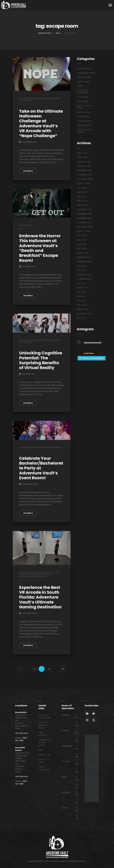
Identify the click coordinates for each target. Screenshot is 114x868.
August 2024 (83, 231)
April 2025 (82, 201)
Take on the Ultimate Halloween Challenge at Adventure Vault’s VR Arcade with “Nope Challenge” (41, 123)
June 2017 (82, 296)
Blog (41, 750)
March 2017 (83, 309)
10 (35, 669)
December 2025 (84, 170)
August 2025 (83, 183)
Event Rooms (38, 447)
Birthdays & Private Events (45, 743)
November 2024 (85, 218)
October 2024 (84, 223)
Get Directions (22, 733)
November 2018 (84, 279)
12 (49, 669)
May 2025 (82, 196)
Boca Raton (21, 712)
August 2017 (83, 288)
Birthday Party (26, 447)
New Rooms (83, 101)
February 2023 (84, 257)
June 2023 (82, 244)
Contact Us (45, 755)
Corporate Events (86, 73)
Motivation (83, 97)
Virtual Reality (47, 98)
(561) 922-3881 (21, 739)
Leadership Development (83, 91)
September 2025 (85, 179)
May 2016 (81, 318)
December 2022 (84, 262)
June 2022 (82, 266)
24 (63, 669)
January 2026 (84, 166)
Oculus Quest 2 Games (30, 98)
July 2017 (82, 292)
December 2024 (84, 214)
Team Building (84, 121)
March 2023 (83, 253)
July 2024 (82, 236)
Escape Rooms (26, 225)
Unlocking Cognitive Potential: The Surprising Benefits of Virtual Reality (41, 360)
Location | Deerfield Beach (44, 725)
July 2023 (82, 240)
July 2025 (82, 188)
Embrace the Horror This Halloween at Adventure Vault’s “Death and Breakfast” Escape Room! (40, 248)
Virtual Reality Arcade (36, 577)
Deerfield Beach (20, 749)
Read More (28, 171)
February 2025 (84, 209)
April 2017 (82, 305)
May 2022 (81, 270)
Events (47, 447)
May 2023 (81, 249)
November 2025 (85, 175)
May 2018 (81, 283)
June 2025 (82, 192)
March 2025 (83, 205)
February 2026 (84, 162)
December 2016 (84, 314)
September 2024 (85, 227)
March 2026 (83, 157)
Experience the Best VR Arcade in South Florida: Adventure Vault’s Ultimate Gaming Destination (40, 597)
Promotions (83, 117)
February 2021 (84, 275)
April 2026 (82, 153)
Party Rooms (56, 447)
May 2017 (81, 301)
